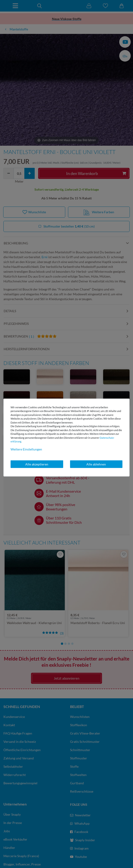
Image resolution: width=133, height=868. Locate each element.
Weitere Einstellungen (26, 449)
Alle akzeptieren (37, 464)
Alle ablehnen (96, 464)
